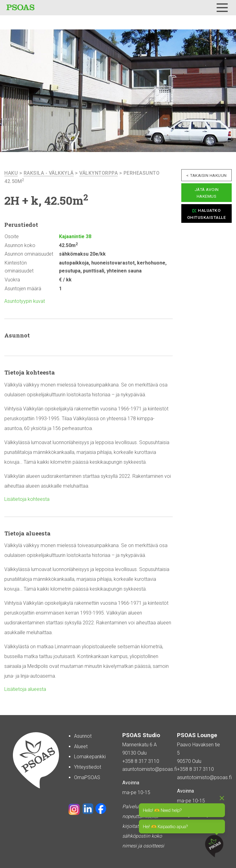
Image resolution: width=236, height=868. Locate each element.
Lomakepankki (90, 757)
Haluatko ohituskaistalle (207, 214)
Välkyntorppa (98, 173)
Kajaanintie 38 (75, 236)
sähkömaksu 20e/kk (82, 254)
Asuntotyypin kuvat (25, 301)
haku (11, 173)
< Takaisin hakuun (206, 175)
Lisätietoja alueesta (25, 689)
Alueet (81, 746)
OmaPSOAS (87, 777)
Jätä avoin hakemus (207, 193)
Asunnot (83, 736)
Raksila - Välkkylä (49, 173)
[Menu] (222, 8)
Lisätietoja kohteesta (27, 499)
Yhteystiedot (88, 767)
